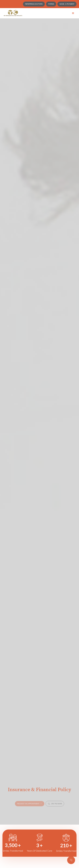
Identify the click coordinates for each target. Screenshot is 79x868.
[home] (12, 13)
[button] (73, 13)
